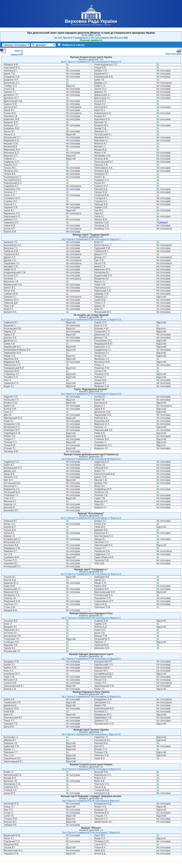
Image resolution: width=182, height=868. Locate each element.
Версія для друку (174, 53)
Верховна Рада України (91, 21)
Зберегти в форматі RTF (12, 52)
